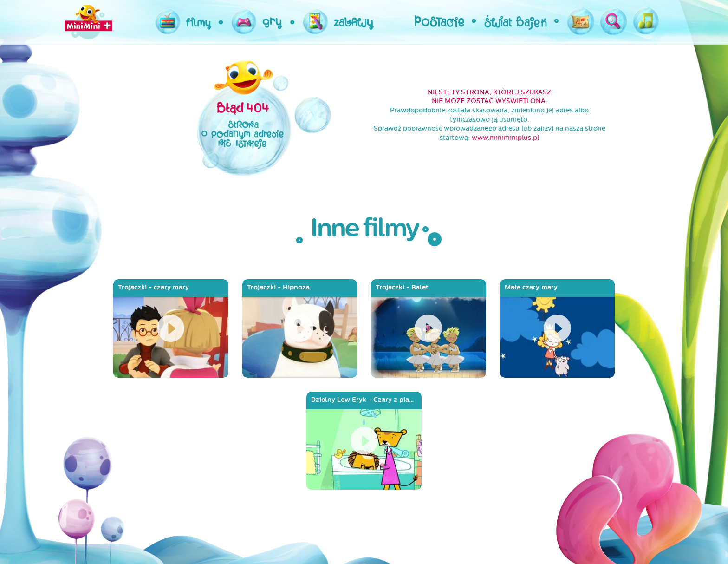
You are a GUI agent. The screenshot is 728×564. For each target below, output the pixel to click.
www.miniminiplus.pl (505, 138)
